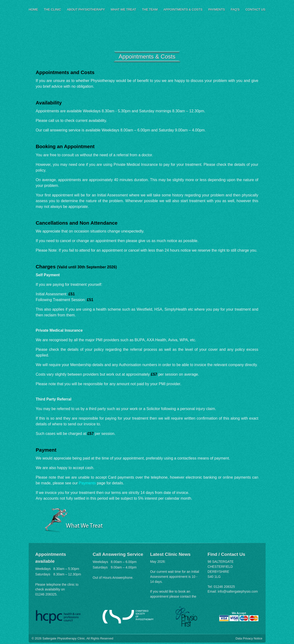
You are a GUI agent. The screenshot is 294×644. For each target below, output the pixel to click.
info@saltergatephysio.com (238, 591)
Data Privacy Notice (249, 638)
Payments (87, 483)
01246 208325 (46, 594)
